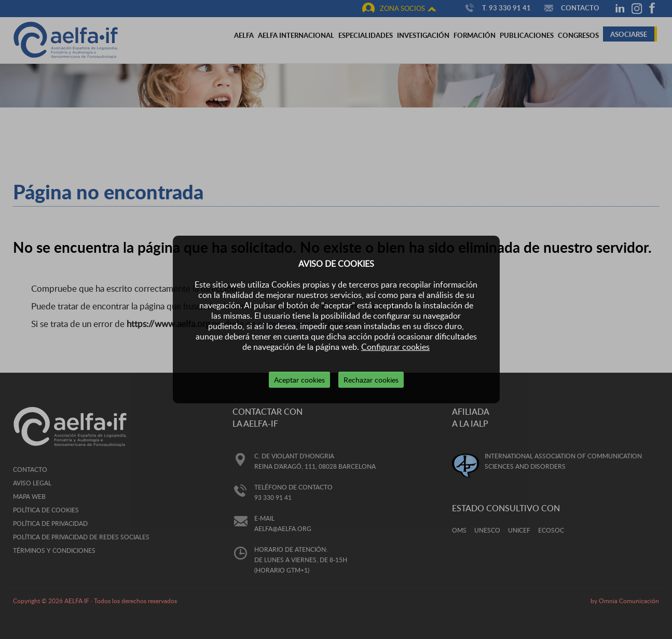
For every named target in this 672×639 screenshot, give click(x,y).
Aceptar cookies (299, 380)
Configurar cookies (395, 347)
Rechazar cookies (371, 380)
